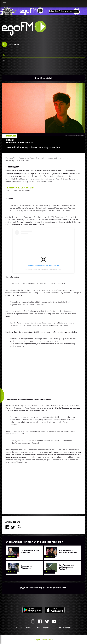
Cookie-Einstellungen (63, 627)
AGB (39, 627)
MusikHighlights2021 (55, 588)
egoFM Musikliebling (32, 588)
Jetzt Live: (10, 44)
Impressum (48, 627)
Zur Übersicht (43, 78)
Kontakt (19, 627)
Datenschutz (30, 627)
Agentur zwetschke (47, 640)
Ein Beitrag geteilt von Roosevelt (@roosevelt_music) (44, 269)
